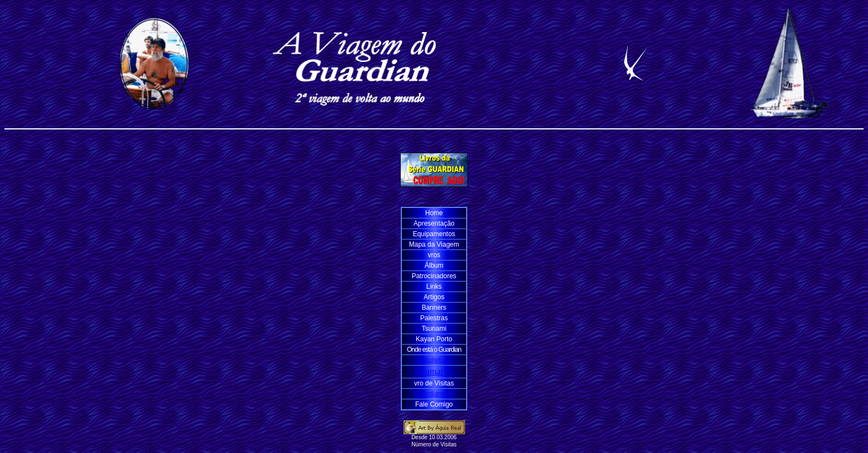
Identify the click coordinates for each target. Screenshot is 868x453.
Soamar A (434, 371)
